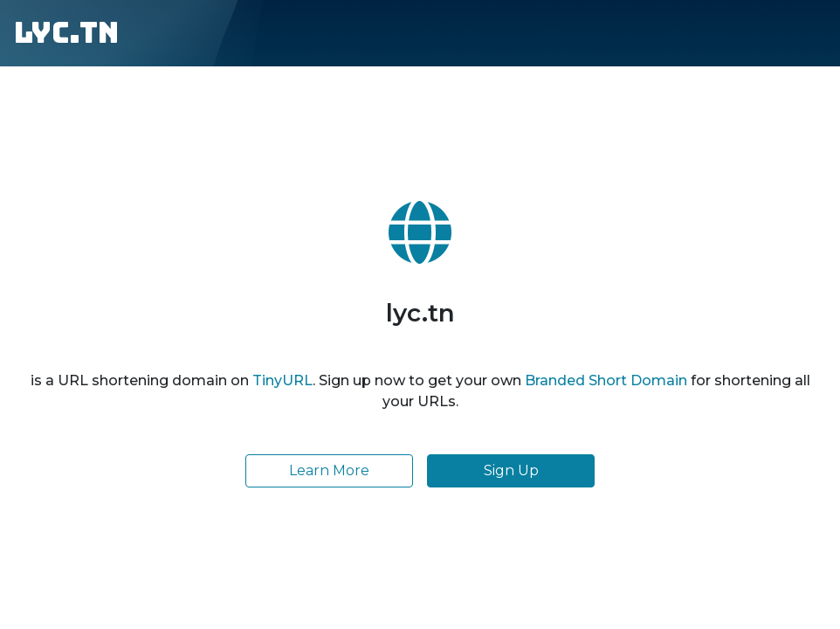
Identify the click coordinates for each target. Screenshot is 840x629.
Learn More (329, 470)
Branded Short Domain (606, 380)
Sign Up (511, 470)
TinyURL (282, 380)
